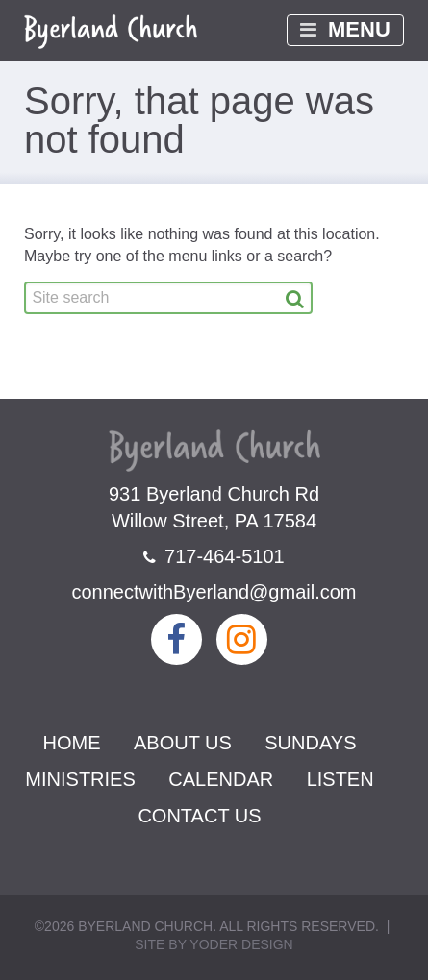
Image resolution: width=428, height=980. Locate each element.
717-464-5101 (214, 556)
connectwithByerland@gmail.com (214, 592)
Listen (340, 779)
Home (72, 743)
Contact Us (199, 816)
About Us (183, 743)
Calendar (221, 779)
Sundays (310, 743)
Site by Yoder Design (214, 944)
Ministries (80, 779)
